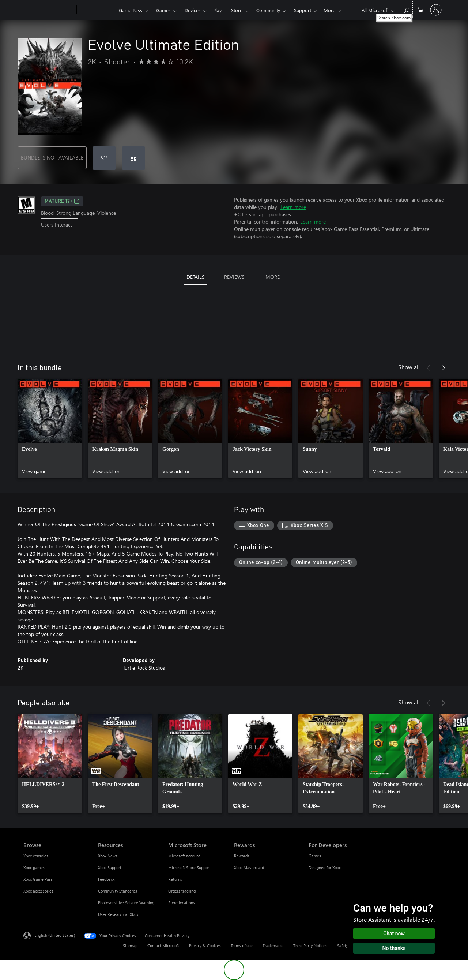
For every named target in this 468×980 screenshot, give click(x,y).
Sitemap (130, 945)
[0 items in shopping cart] (420, 9)
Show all (409, 367)
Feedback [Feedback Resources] (106, 879)
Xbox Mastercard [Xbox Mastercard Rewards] (249, 867)
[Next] (443, 368)
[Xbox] (97, 10)
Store (237, 10)
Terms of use (242, 945)
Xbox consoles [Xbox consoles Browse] (36, 856)
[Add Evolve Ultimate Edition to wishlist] (104, 158)
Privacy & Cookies (205, 945)
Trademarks (273, 945)
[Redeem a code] (133, 158)
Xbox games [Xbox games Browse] (34, 867)
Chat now (394, 934)
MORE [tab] (273, 277)
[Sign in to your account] (436, 10)
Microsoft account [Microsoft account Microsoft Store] (184, 856)
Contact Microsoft (163, 945)
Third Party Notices (310, 945)
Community (268, 10)
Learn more (293, 207)
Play (217, 10)
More (329, 10)
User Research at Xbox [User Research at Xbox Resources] (118, 914)
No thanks (394, 948)
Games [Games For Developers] (315, 856)
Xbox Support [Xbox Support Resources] (110, 867)
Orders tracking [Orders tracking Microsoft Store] (182, 891)
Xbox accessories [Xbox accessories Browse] (38, 891)
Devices (193, 10)
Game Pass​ (131, 10)
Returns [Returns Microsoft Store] (175, 879)
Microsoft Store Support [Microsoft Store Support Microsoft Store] (189, 867)
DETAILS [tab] (195, 277)
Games (163, 10)
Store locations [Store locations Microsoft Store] (182, 903)
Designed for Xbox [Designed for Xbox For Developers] (325, 867)
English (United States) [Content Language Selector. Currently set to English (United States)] (55, 935)
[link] (50, 429)
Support (303, 10)
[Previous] (429, 368)
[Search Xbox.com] (406, 9)
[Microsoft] (48, 10)
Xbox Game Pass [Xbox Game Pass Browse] (38, 879)
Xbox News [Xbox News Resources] (108, 856)
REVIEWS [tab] (234, 277)
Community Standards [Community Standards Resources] (118, 891)
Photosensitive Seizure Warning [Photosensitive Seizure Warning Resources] (126, 903)
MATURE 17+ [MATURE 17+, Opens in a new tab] (62, 201)
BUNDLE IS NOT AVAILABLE (52, 158)
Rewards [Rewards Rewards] (242, 856)
